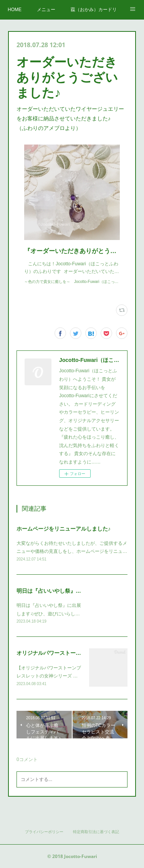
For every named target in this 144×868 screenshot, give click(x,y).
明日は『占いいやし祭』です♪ (53, 591)
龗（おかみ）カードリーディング (94, 10)
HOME (15, 10)
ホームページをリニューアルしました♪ (64, 529)
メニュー (46, 10)
